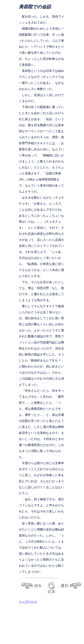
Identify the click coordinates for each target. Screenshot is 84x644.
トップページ (28, 602)
